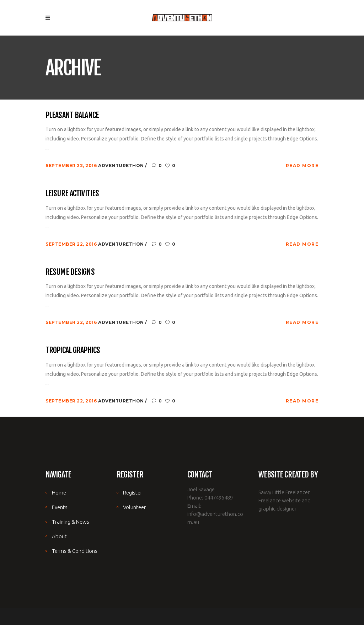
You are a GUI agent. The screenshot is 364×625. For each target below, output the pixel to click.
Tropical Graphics (73, 350)
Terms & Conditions (75, 551)
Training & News (71, 522)
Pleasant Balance (72, 115)
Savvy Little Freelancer (284, 492)
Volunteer (134, 507)
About (59, 536)
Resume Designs (70, 272)
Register (133, 493)
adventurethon (122, 165)
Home (59, 493)
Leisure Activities (72, 193)
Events (60, 507)
